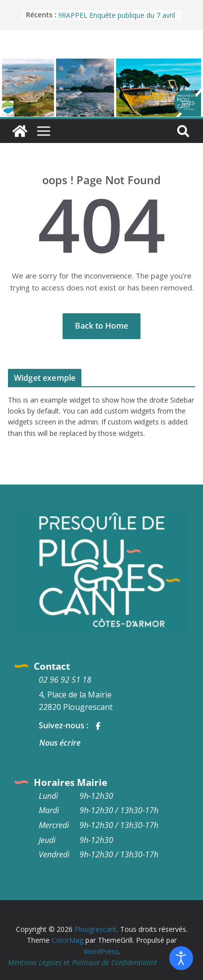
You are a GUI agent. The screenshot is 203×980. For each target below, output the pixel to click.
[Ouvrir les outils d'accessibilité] (181, 958)
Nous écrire (60, 743)
